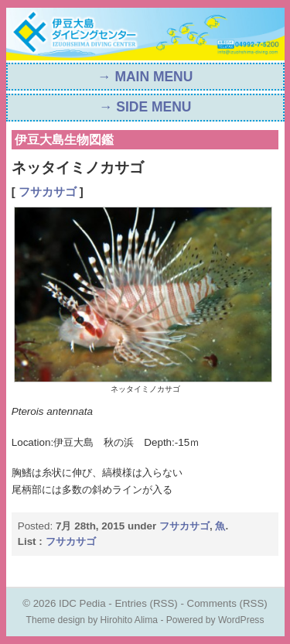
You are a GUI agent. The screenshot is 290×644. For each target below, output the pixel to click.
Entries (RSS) (146, 603)
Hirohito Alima (130, 620)
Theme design (56, 620)
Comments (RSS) (227, 603)
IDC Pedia (82, 603)
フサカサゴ (48, 192)
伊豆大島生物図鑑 (64, 140)
